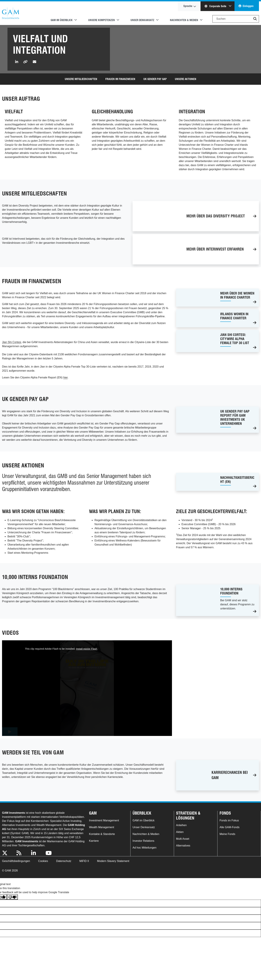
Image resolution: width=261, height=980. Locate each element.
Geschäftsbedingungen (16, 861)
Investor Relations (143, 841)
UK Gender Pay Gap (155, 79)
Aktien (180, 832)
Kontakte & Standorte (102, 834)
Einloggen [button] (248, 6)
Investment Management (104, 820)
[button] (255, 19)
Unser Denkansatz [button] (142, 20)
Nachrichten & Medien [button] (184, 20)
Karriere (94, 841)
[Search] (236, 19)
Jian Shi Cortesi (12, 342)
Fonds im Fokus (229, 820)
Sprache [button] (188, 6)
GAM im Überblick (143, 820)
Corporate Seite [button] (216, 6)
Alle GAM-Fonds (229, 827)
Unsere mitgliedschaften (81, 79)
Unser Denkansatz (144, 827)
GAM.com (11, 13)
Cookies (43, 861)
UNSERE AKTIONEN (186, 79)
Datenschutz (64, 861)
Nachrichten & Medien (146, 834)
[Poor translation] (12, 897)
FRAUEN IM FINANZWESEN (120, 79)
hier (65, 377)
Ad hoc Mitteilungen (145, 848)
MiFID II (84, 861)
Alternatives (183, 846)
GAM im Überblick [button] (62, 20)
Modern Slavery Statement (113, 861)
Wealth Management (102, 827)
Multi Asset (183, 839)
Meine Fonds (227, 834)
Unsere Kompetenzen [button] (102, 20)
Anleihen (181, 825)
